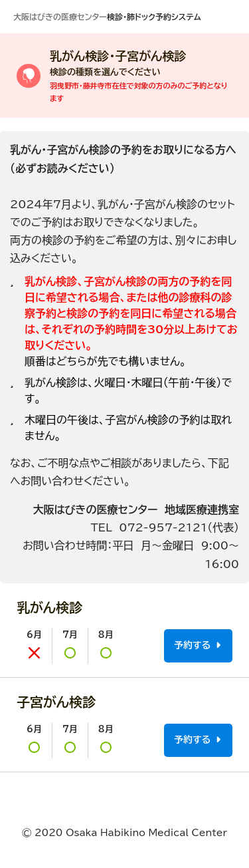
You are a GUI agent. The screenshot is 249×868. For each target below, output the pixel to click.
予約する (197, 646)
